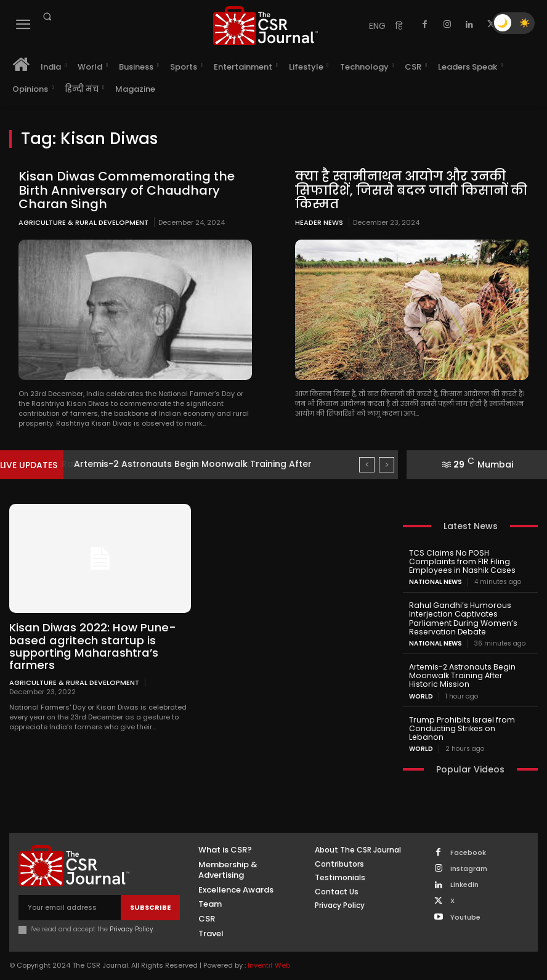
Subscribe (150, 895)
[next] (387, 464)
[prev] (367, 464)
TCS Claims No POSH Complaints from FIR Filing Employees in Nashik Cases (460, 561)
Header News (319, 222)
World (421, 694)
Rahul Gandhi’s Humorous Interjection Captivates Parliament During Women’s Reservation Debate (461, 617)
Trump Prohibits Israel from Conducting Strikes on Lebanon (468, 721)
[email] (70, 896)
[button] (47, 17)
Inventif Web (269, 954)
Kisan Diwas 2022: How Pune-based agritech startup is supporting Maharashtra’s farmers (91, 646)
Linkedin (464, 873)
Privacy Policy (132, 917)
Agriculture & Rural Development (83, 222)
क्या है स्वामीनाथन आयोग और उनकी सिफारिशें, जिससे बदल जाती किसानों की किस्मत (409, 190)
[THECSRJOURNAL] (265, 26)
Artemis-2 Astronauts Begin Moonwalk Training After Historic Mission (469, 673)
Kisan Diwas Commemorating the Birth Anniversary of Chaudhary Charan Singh (122, 190)
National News (436, 581)
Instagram (468, 856)
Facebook (468, 840)
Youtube (465, 905)
